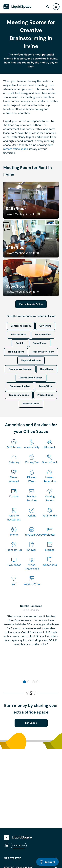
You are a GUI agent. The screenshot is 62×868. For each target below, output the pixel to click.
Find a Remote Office (31, 304)
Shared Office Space (31, 378)
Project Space (45, 395)
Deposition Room (31, 360)
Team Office (45, 386)
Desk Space (47, 369)
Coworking (45, 326)
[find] (48, 7)
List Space (31, 723)
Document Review (20, 386)
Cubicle (20, 343)
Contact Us (19, 846)
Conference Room (21, 326)
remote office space (16, 149)
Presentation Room (43, 352)
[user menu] (56, 7)
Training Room (16, 352)
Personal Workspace (20, 369)
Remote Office (43, 335)
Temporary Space (19, 395)
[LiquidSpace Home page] (17, 7)
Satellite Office (31, 404)
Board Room (40, 343)
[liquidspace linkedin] (7, 846)
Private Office (19, 335)
